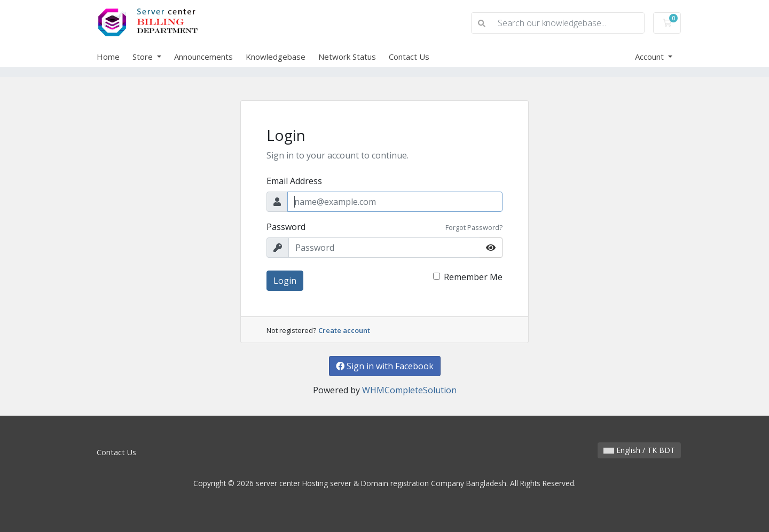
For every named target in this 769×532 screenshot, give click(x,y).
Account (650, 57)
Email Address (294, 181)
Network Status (347, 57)
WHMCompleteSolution (409, 390)
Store (144, 57)
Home (108, 57)
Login (285, 281)
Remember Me (473, 277)
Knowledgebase (276, 57)
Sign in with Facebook (385, 366)
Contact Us (409, 57)
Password (286, 227)
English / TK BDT (639, 450)
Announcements (203, 57)
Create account (344, 330)
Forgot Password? (474, 227)
